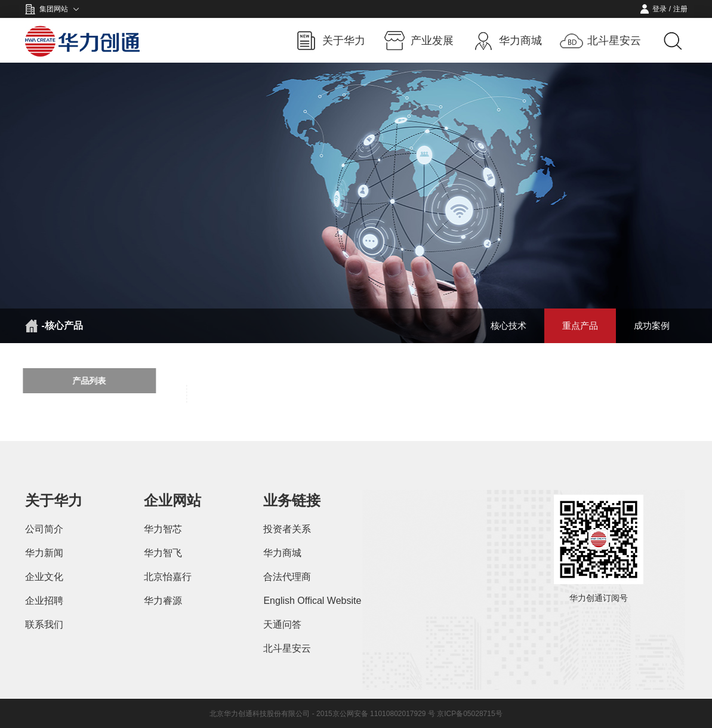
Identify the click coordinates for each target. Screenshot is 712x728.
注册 (680, 9)
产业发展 (432, 41)
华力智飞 (163, 553)
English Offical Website (312, 601)
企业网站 (172, 500)
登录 (659, 9)
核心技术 (508, 326)
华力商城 (520, 41)
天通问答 (282, 624)
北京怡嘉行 (168, 577)
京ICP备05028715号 (469, 714)
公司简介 (44, 529)
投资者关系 (287, 529)
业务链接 (292, 500)
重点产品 (580, 326)
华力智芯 (163, 529)
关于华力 (344, 41)
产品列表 (84, 381)
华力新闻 (44, 553)
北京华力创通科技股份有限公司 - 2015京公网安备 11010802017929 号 (323, 714)
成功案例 (652, 326)
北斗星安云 (614, 41)
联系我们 (44, 624)
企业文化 (44, 577)
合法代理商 (287, 577)
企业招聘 (44, 601)
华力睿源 (163, 601)
